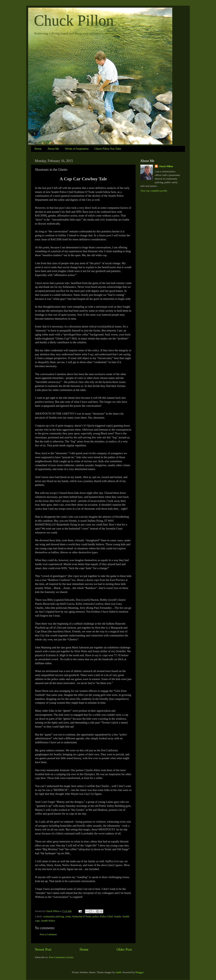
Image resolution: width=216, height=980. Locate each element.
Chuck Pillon (74, 20)
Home (38, 149)
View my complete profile (154, 191)
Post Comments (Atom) (61, 957)
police (96, 916)
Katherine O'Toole (82, 916)
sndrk (118, 972)
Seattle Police (48, 921)
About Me (53, 149)
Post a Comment (48, 934)
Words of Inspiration (77, 149)
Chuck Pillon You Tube (108, 149)
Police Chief (106, 916)
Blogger (139, 972)
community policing (54, 916)
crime (68, 916)
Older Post (124, 949)
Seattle (118, 916)
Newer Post (43, 949)
